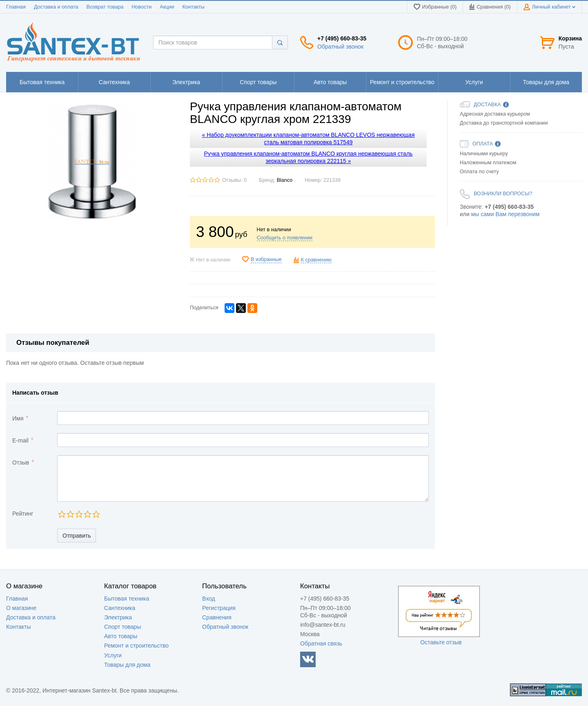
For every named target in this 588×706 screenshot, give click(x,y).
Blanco (285, 180)
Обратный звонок (340, 47)
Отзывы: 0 (234, 180)
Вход (209, 599)
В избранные (266, 259)
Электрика (118, 617)
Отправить (77, 536)
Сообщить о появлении (285, 238)
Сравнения (217, 617)
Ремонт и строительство (136, 646)
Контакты (193, 7)
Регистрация (219, 608)
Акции (167, 7)
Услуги (113, 655)
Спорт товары (122, 627)
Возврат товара (105, 7)
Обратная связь (321, 643)
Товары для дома (127, 665)
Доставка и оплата (56, 7)
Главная (16, 7)
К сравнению (316, 260)
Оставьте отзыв (441, 642)
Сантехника (120, 608)
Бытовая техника (127, 599)
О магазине (21, 608)
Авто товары (121, 636)
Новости (142, 7)
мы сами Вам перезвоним (506, 214)
